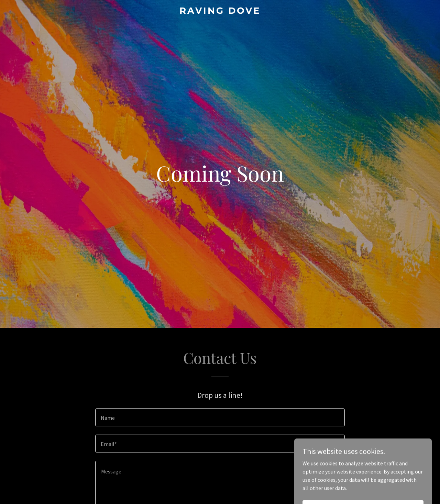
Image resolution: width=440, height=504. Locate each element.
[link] (220, 12)
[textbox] (220, 417)
